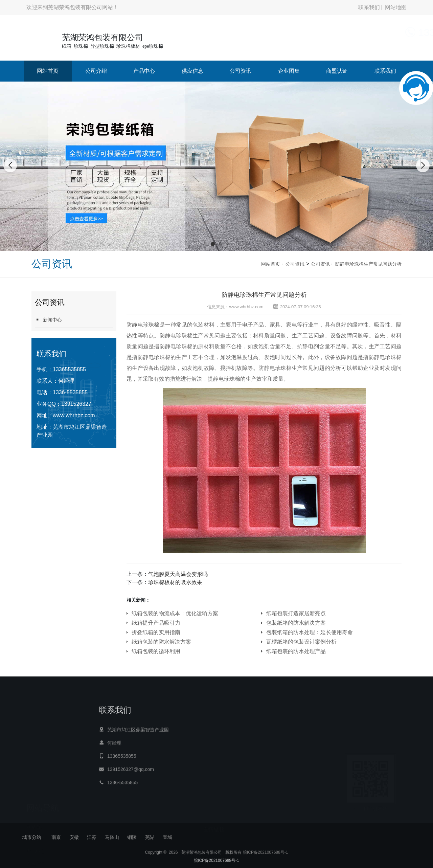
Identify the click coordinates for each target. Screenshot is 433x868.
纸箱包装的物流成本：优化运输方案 (175, 613)
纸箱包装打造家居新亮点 (296, 613)
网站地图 (396, 7)
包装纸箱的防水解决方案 (296, 623)
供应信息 (192, 71)
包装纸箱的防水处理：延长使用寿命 (310, 632)
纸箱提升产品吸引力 (156, 623)
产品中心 (144, 71)
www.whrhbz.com (74, 415)
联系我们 (369, 7)
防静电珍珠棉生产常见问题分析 (368, 264)
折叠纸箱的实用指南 (156, 632)
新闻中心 (48, 320)
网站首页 (48, 71)
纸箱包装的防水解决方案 (161, 642)
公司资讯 (241, 71)
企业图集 (289, 71)
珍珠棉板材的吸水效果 (175, 582)
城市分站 (32, 837)
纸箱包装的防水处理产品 (296, 651)
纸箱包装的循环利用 (156, 651)
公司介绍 (96, 71)
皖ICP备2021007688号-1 (265, 862)
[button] (205, 244)
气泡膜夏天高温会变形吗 (178, 574)
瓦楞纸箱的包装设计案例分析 (301, 642)
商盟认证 (337, 71)
